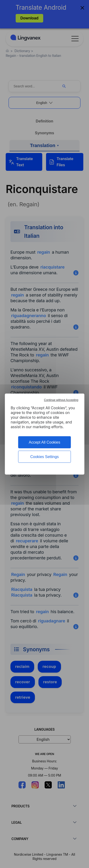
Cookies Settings (44, 457)
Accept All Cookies (44, 442)
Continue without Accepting (61, 400)
